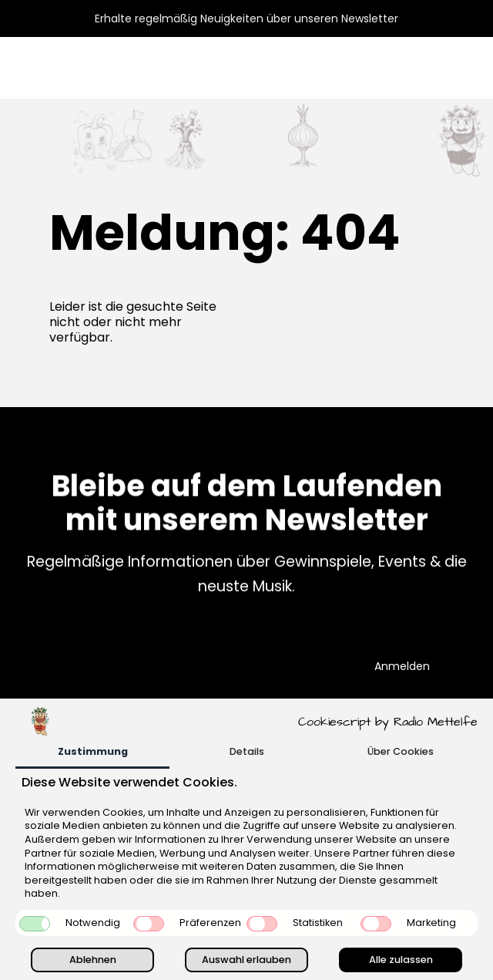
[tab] (92, 753)
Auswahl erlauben (246, 960)
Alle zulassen (401, 960)
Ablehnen (93, 960)
